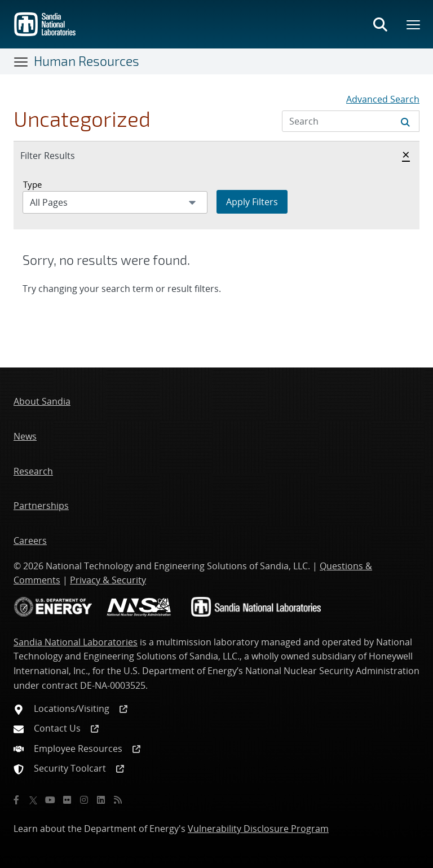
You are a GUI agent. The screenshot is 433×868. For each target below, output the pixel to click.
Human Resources (87, 61)
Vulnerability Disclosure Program (258, 829)
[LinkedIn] (101, 800)
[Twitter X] (33, 800)
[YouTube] (50, 800)
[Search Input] (351, 121)
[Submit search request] (405, 121)
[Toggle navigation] (21, 61)
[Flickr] (67, 800)
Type (32, 184)
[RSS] (118, 800)
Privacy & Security (108, 580)
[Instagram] (84, 800)
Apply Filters (252, 202)
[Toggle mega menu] (414, 24)
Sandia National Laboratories (76, 642)
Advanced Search (383, 99)
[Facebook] (16, 800)
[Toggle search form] (380, 24)
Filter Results (60, 155)
